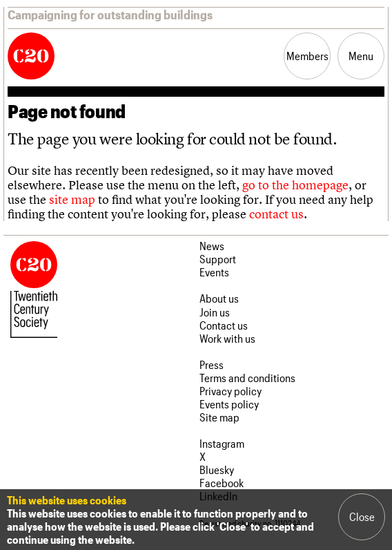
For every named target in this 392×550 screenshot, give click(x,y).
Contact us (224, 325)
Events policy (229, 404)
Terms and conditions (247, 378)
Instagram (222, 443)
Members (307, 56)
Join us (215, 312)
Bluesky (217, 470)
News (212, 246)
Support (218, 259)
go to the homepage (295, 185)
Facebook (222, 483)
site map (72, 199)
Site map (219, 417)
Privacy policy (231, 391)
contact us (276, 214)
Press (212, 364)
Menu (361, 56)
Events (214, 272)
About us (219, 298)
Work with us (227, 338)
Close (362, 516)
